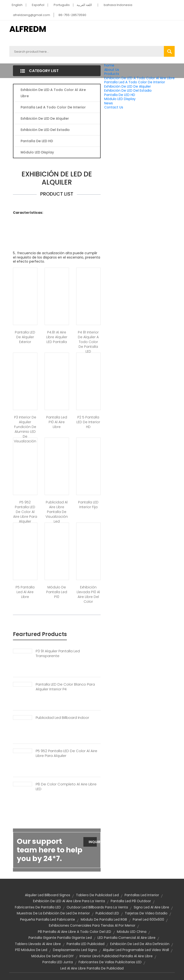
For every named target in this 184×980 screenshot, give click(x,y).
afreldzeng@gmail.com (32, 15)
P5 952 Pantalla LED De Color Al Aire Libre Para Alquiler (66, 753)
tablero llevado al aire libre (38, 944)
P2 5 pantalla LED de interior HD (88, 422)
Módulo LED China (132, 932)
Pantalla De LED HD (120, 95)
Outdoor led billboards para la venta (97, 907)
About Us (112, 70)
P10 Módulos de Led (31, 950)
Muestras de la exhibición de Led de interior (53, 913)
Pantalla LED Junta (58, 962)
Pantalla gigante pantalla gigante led (60, 938)
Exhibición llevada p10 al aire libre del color (88, 594)
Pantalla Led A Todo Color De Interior (135, 82)
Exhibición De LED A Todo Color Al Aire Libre (139, 78)
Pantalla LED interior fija (88, 505)
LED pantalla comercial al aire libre (126, 938)
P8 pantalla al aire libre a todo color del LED (75, 932)
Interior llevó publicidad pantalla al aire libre (116, 956)
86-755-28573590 (72, 15)
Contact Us (114, 107)
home (109, 65)
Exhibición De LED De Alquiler (128, 86)
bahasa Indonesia (118, 5)
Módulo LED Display (120, 99)
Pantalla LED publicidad (86, 944)
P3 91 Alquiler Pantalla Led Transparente (58, 653)
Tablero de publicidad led (97, 895)
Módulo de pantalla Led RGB (104, 919)
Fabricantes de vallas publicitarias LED (110, 962)
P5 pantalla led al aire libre (25, 592)
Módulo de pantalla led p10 (57, 592)
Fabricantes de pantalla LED (38, 907)
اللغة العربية (84, 5)
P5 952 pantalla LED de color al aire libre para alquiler (25, 512)
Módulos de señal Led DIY (53, 956)
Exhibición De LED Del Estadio (128, 90)
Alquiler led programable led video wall (136, 950)
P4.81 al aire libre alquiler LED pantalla (57, 337)
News (109, 103)
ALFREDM (28, 29)
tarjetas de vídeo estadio (146, 913)
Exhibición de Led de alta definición (140, 944)
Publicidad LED (107, 913)
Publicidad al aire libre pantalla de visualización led (57, 512)
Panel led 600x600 (148, 919)
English (17, 5)
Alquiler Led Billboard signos (48, 895)
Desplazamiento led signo (75, 950)
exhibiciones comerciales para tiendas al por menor (92, 925)
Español (38, 5)
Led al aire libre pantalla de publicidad (92, 968)
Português (62, 5)
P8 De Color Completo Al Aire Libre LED (66, 787)
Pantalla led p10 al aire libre (57, 422)
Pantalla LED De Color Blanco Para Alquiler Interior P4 (65, 687)
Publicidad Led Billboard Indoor (62, 718)
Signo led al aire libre (151, 907)
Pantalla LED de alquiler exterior (25, 337)
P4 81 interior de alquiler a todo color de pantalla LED (88, 342)
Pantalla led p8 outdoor (131, 901)
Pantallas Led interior (142, 895)
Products (112, 74)
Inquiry (93, 842)
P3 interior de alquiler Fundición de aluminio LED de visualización (25, 429)
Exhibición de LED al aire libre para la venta (69, 901)
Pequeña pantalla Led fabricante (48, 919)
